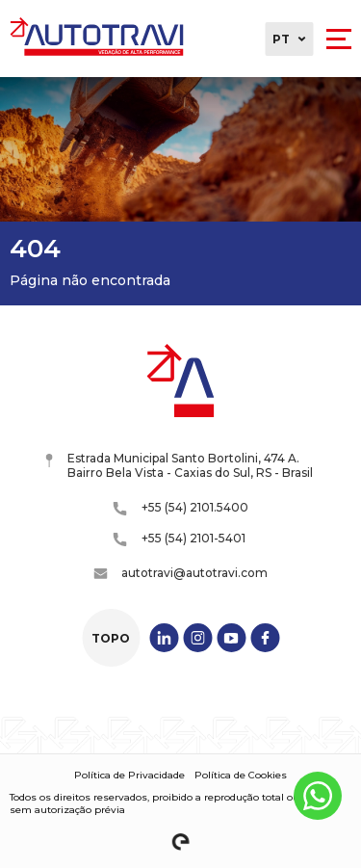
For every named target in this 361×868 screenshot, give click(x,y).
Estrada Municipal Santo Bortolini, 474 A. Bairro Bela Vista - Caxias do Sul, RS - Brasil (180, 465)
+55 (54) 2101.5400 (181, 508)
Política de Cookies (241, 775)
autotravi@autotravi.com (180, 573)
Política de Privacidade (129, 775)
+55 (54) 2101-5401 (180, 539)
